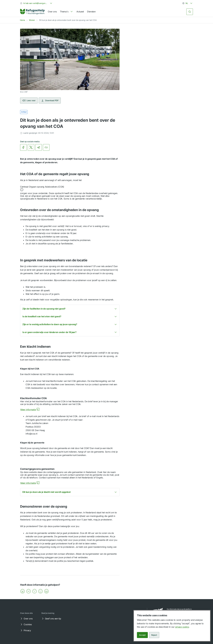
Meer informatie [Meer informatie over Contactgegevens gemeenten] (30, 483)
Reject (154, 635)
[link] (32, 12)
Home (22, 20)
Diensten (91, 12)
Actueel (80, 12)
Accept (142, 635)
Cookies (26, 624)
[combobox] (36, 3)
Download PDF (50, 100)
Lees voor (29, 100)
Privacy (25, 630)
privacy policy (182, 627)
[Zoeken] (190, 12)
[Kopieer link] (46, 147)
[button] (70, 189)
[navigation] (67, 12)
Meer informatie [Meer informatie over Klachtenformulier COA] (30, 410)
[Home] (32, 12)
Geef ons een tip (51, 619)
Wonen (32, 20)
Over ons (52, 12)
